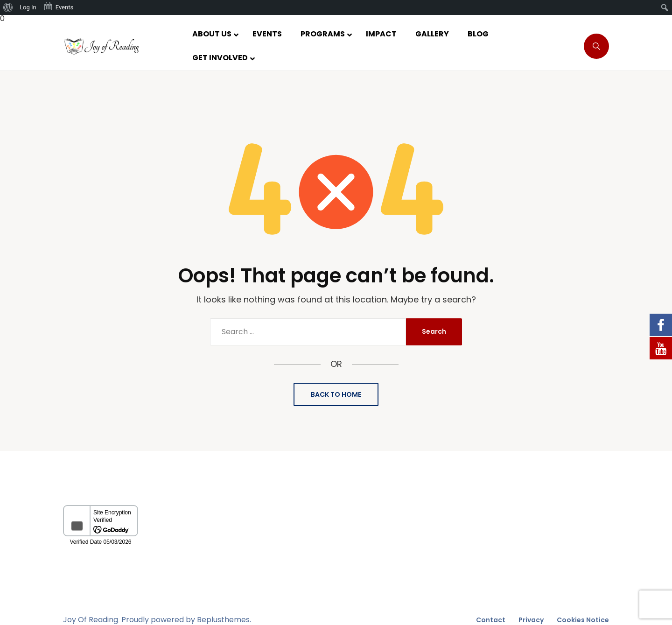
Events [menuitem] (58, 7)
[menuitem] (8, 7)
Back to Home (336, 394)
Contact (491, 620)
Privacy (531, 620)
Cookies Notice (583, 620)
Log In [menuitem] (28, 7)
